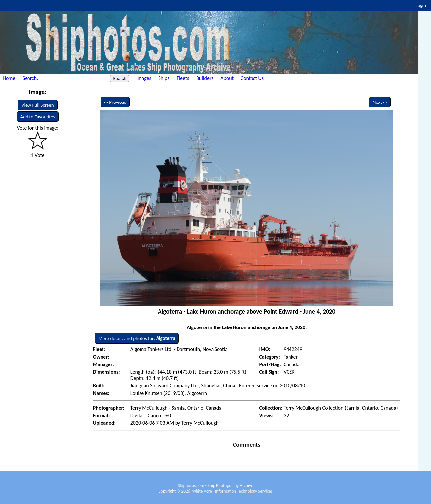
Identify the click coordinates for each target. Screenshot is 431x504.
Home (9, 78)
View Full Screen (38, 105)
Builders (205, 78)
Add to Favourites (38, 117)
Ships (164, 78)
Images (144, 78)
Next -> (380, 102)
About (227, 78)
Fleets (183, 78)
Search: (31, 78)
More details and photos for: (137, 338)
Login (421, 5)
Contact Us (252, 78)
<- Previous (115, 102)
